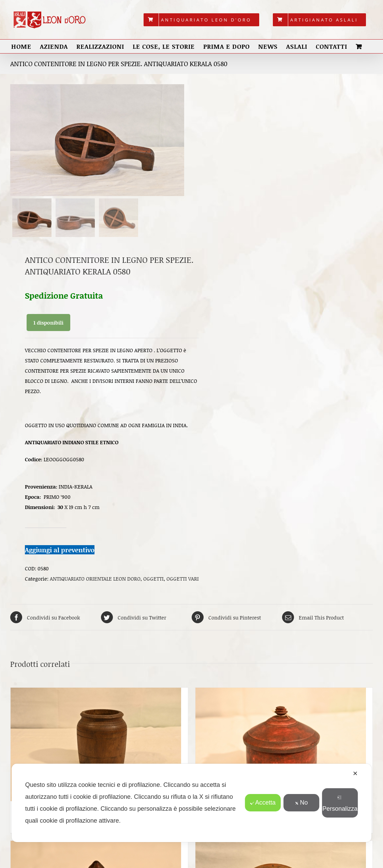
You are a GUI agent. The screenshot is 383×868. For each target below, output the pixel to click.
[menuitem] (201, 20)
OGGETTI (153, 581)
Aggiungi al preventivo (60, 551)
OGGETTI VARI (183, 581)
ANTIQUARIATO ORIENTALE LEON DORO (95, 581)
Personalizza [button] (340, 804)
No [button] (301, 803)
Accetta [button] (263, 803)
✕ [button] (355, 774)
